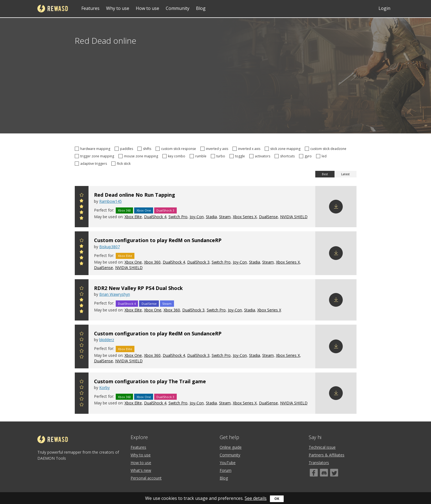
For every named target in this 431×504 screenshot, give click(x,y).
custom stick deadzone (326, 149)
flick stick (122, 164)
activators (261, 156)
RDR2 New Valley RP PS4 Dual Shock (138, 288)
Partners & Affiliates (327, 455)
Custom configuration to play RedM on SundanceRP (158, 240)
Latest (345, 174)
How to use (147, 8)
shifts (145, 149)
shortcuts (285, 156)
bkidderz (107, 340)
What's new (141, 470)
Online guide (231, 447)
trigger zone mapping (95, 156)
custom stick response (177, 149)
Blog (201, 8)
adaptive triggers (92, 164)
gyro (306, 156)
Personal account (146, 478)
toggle (238, 156)
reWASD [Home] (53, 9)
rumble (199, 156)
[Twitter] (334, 473)
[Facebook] (314, 473)
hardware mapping (93, 149)
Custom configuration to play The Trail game (150, 381)
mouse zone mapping (139, 156)
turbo (219, 156)
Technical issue (322, 447)
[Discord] (324, 473)
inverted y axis (215, 149)
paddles (125, 149)
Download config (336, 207)
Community (178, 8)
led (322, 156)
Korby (104, 387)
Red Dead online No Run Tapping (135, 195)
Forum (226, 470)
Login (384, 8)
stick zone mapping (283, 149)
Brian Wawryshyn (115, 294)
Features (90, 8)
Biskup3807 (110, 247)
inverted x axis (247, 149)
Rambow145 (110, 201)
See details (256, 498)
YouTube (228, 463)
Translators (319, 463)
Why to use (118, 8)
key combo (175, 156)
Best (325, 174)
